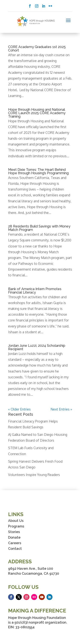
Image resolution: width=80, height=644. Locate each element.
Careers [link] (15, 543)
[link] (36, 21)
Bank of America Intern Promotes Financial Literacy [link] (35, 291)
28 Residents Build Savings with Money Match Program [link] (39, 228)
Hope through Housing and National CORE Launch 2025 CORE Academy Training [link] (37, 113)
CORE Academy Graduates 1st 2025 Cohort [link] (37, 49)
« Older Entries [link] (19, 409)
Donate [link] (14, 537)
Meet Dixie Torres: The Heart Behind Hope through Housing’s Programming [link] (38, 171)
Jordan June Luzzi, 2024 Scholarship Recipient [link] (37, 347)
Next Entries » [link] (61, 409)
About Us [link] (16, 521)
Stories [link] (14, 532)
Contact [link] (15, 549)
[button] (30, 6)
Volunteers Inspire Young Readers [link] (34, 475)
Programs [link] (16, 526)
